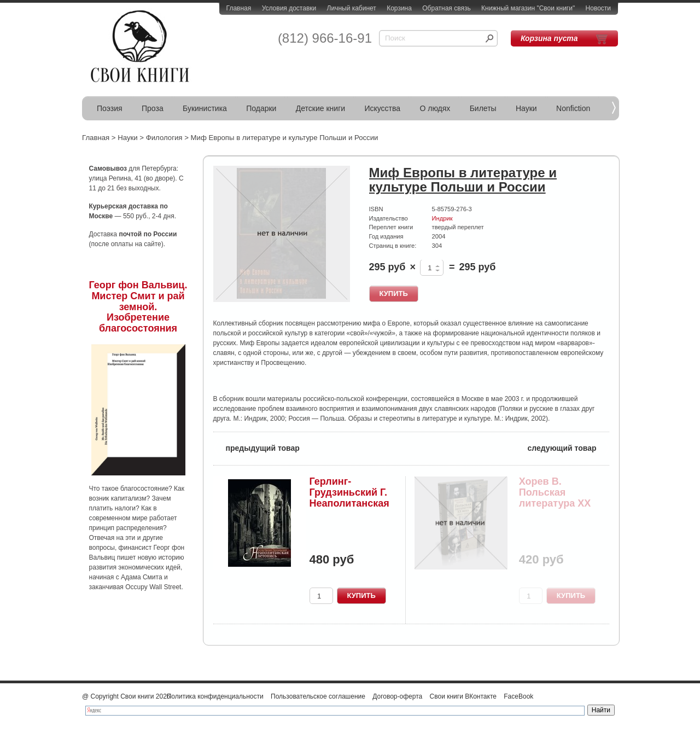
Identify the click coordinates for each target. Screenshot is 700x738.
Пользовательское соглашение (318, 696)
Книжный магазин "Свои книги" (528, 8)
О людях (435, 108)
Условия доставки (289, 8)
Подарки (261, 108)
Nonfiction (573, 108)
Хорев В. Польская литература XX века (555, 498)
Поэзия (110, 108)
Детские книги (320, 108)
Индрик (442, 218)
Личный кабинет (352, 8)
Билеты (483, 108)
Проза (153, 108)
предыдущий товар (256, 447)
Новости (598, 8)
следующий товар (568, 447)
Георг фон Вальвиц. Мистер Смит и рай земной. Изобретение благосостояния (138, 307)
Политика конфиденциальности (215, 696)
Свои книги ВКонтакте (463, 696)
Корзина (399, 8)
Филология (164, 138)
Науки (526, 108)
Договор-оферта (397, 696)
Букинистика (205, 108)
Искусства (382, 108)
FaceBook (518, 696)
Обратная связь (446, 8)
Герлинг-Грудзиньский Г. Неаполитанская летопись (349, 498)
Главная (239, 8)
